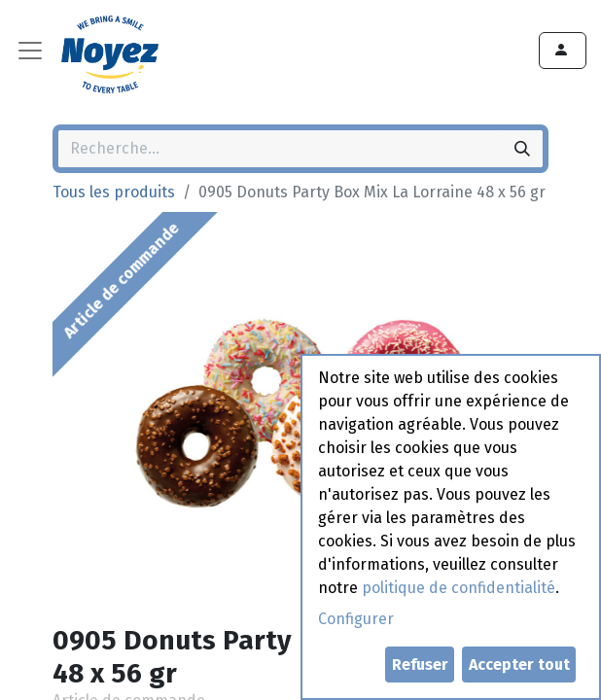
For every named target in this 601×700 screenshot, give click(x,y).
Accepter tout (519, 665)
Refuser (420, 665)
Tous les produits (114, 192)
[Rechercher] (522, 149)
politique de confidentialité (459, 588)
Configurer (356, 619)
